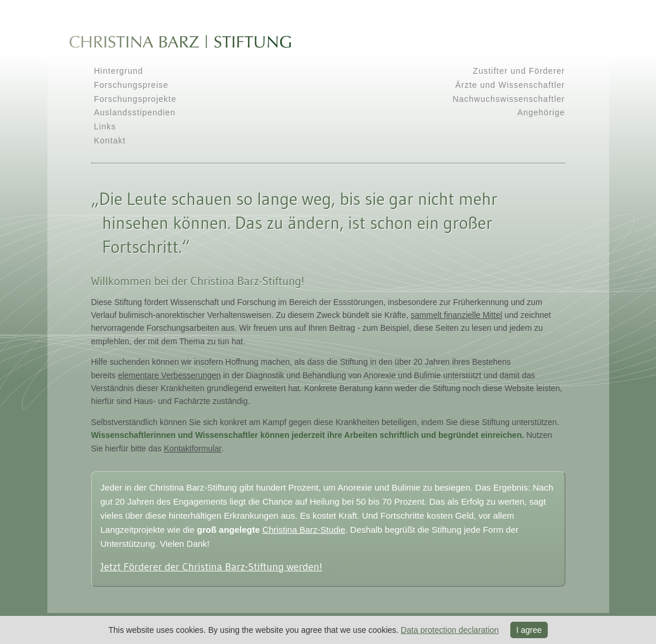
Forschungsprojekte (135, 99)
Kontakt (110, 141)
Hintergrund (119, 71)
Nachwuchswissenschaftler (509, 99)
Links (105, 126)
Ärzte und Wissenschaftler (510, 85)
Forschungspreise (131, 85)
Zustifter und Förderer (519, 71)
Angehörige (541, 112)
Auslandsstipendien (135, 112)
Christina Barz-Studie (304, 530)
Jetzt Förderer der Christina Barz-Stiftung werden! (212, 567)
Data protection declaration (450, 630)
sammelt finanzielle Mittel (456, 315)
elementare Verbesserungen (169, 375)
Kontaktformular (193, 448)
